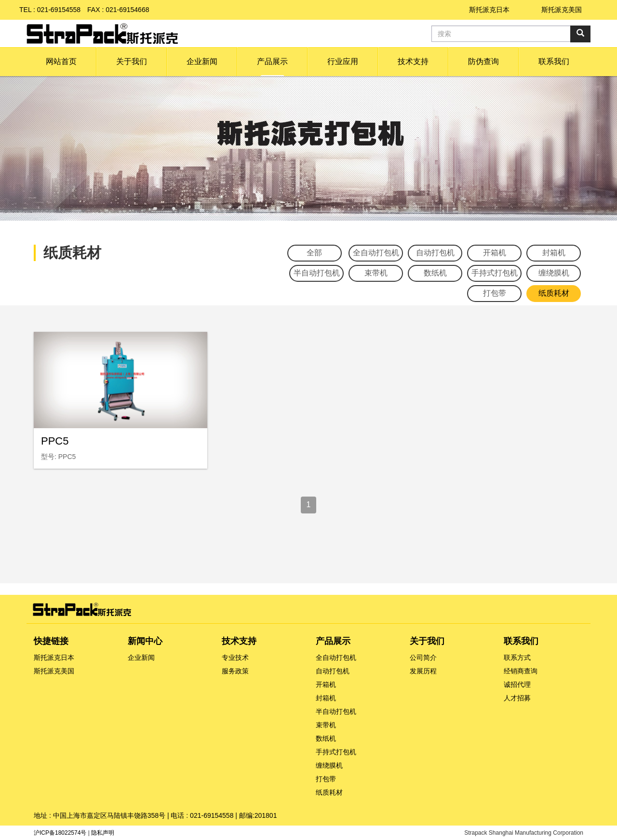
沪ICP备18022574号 (60, 833)
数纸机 (435, 273)
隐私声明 (103, 833)
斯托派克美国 (562, 10)
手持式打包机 (495, 273)
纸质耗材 (554, 293)
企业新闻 (141, 657)
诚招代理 (517, 684)
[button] (132, 62)
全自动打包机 (376, 253)
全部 (314, 253)
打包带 (495, 293)
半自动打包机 (317, 273)
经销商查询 (521, 671)
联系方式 (517, 657)
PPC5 (55, 441)
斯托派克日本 (489, 10)
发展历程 (423, 671)
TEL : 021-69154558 (50, 10)
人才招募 (517, 698)
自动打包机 (435, 253)
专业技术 (235, 657)
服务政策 (235, 671)
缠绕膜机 (554, 273)
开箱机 (495, 253)
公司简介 (423, 657)
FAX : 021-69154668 (118, 10)
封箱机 (554, 253)
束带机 (376, 273)
